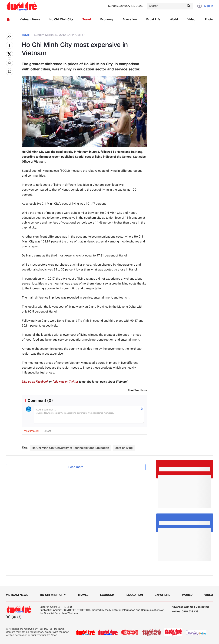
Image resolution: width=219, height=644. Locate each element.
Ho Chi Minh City (61, 20)
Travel (87, 20)
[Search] (170, 6)
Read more (76, 467)
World (174, 20)
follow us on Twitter (65, 382)
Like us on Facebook (35, 382)
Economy (107, 20)
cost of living (124, 448)
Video (191, 20)
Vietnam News (30, 20)
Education (130, 20)
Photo (209, 20)
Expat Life (153, 20)
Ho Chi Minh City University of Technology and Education (70, 448)
